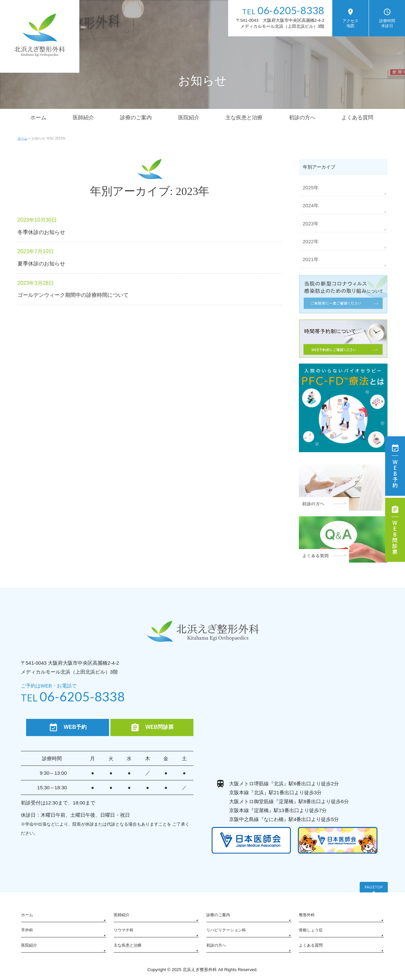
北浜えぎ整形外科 (200, 970)
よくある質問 (311, 945)
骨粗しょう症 (311, 930)
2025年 (311, 188)
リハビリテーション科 (226, 930)
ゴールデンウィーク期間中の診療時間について (73, 295)
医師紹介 (122, 915)
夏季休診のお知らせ (41, 264)
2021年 (311, 259)
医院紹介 (29, 945)
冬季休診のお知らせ (41, 232)
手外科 (27, 930)
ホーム (27, 915)
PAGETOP (374, 887)
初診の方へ (216, 945)
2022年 (311, 241)
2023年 (311, 224)
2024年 (311, 205)
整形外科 (307, 915)
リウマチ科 (124, 930)
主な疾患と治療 (128, 945)
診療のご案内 (218, 915)
